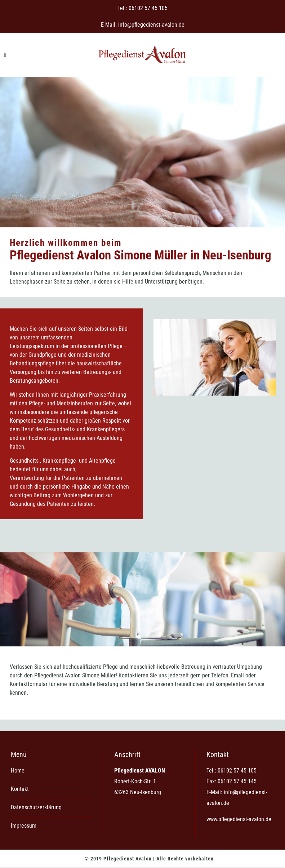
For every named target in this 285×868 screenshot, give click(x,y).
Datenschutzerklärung (36, 807)
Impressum (24, 826)
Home (18, 771)
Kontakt (20, 789)
